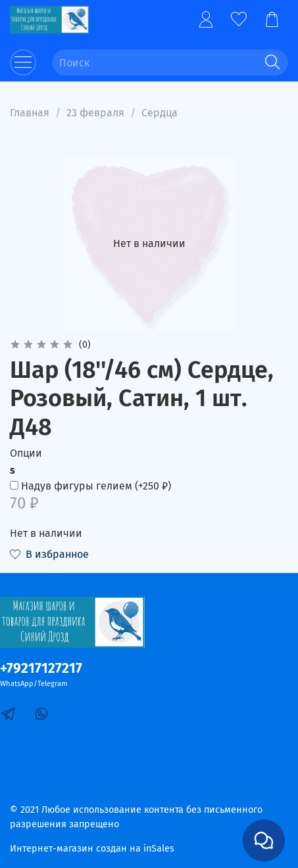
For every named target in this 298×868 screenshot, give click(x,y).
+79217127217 (41, 669)
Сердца (160, 113)
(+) (90, 486)
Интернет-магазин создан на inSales (92, 849)
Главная (30, 113)
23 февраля (95, 113)
